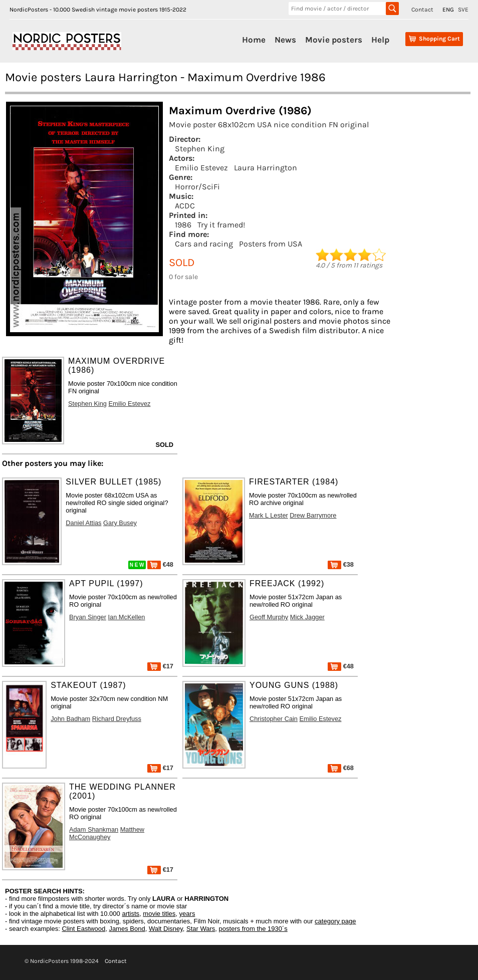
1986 (183, 225)
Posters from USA (271, 244)
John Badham (70, 719)
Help (380, 40)
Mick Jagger (307, 617)
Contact (422, 10)
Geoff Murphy (269, 617)
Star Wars (201, 929)
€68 (341, 768)
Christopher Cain (274, 719)
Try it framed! (221, 225)
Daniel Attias (83, 523)
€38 (341, 564)
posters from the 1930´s (253, 929)
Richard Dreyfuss (117, 719)
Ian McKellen (127, 617)
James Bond (127, 929)
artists (131, 914)
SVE (463, 10)
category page (335, 921)
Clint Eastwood (83, 929)
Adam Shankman (94, 829)
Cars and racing (204, 244)
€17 (160, 666)
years (187, 914)
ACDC (185, 206)
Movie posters (334, 40)
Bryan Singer (88, 617)
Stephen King (200, 149)
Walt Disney (166, 929)
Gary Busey (120, 523)
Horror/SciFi (197, 187)
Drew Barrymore (313, 515)
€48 (160, 564)
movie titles (159, 914)
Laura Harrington (266, 168)
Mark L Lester (269, 515)
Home (254, 40)
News (285, 40)
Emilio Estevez (201, 168)
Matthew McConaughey (107, 833)
